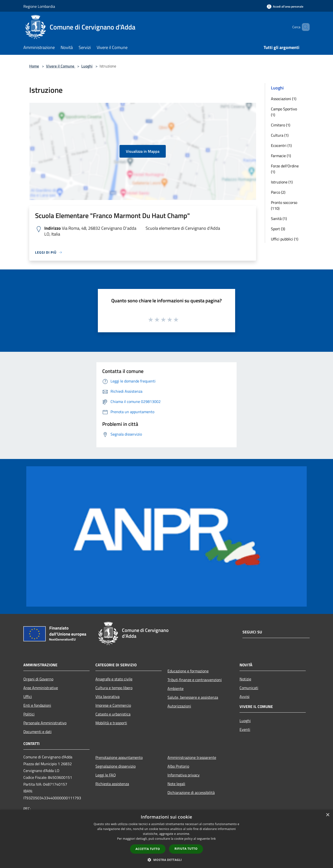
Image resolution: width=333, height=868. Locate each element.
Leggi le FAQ (106, 775)
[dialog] (166, 839)
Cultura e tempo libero (114, 688)
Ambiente (176, 688)
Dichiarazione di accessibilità (191, 792)
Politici (29, 714)
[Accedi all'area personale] (285, 6)
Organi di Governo (38, 679)
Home (34, 66)
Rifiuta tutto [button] (186, 849)
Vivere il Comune (61, 66)
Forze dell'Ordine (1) (285, 169)
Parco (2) (278, 192)
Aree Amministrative (41, 688)
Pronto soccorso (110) (284, 205)
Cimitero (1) (281, 125)
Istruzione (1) (282, 182)
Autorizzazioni (179, 706)
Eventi (245, 729)
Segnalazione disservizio (116, 766)
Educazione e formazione (188, 671)
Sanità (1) (279, 219)
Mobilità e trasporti (111, 723)
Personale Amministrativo (45, 723)
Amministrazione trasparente (192, 757)
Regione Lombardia (39, 6)
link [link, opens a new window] (213, 839)
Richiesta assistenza (112, 784)
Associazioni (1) (284, 99)
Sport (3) (278, 229)
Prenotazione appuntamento (119, 757)
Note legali (176, 784)
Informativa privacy (184, 775)
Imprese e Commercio (113, 705)
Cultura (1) (280, 135)
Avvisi (245, 696)
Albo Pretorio (178, 766)
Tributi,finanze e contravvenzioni (195, 680)
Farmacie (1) (281, 156)
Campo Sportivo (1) (284, 112)
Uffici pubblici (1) (285, 239)
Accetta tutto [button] (148, 849)
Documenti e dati (37, 732)
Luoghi (87, 66)
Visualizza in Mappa (143, 151)
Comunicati (249, 688)
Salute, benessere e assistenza (193, 697)
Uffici (28, 696)
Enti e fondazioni (37, 705)
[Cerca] (304, 27)
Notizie (245, 679)
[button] (166, 860)
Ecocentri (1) (281, 145)
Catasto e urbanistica (113, 714)
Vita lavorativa (107, 696)
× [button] (328, 815)
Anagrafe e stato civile (114, 679)
